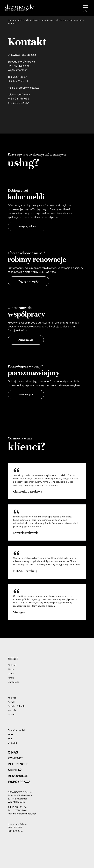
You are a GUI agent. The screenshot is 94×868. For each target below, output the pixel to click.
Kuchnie (12, 710)
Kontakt (15, 758)
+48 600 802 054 (19, 103)
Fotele (11, 678)
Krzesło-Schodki (16, 706)
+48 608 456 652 (18, 99)
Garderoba (14, 682)
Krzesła (12, 702)
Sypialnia (13, 743)
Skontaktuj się (26, 395)
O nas (13, 752)
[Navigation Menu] (86, 8)
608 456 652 (15, 827)
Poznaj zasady (26, 340)
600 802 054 (15, 831)
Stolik (11, 734)
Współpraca (19, 782)
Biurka (11, 669)
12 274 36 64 (20, 77)
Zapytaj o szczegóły (29, 281)
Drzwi (11, 674)
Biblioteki (12, 665)
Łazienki (12, 714)
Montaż (15, 770)
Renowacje (18, 776)
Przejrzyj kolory (27, 226)
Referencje (18, 764)
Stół (10, 739)
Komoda (12, 698)
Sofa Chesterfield (17, 730)
